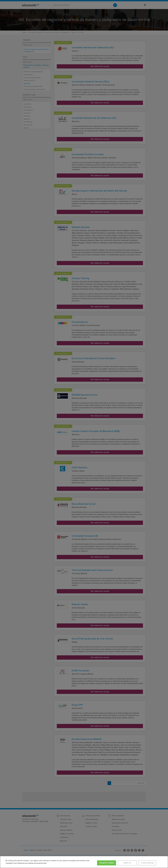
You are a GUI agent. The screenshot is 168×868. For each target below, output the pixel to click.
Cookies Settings (147, 863)
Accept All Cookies (107, 863)
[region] (84, 862)
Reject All (127, 863)
